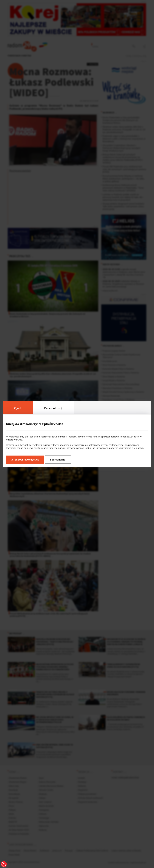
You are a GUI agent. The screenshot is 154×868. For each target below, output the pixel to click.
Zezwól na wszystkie (27, 460)
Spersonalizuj (58, 460)
